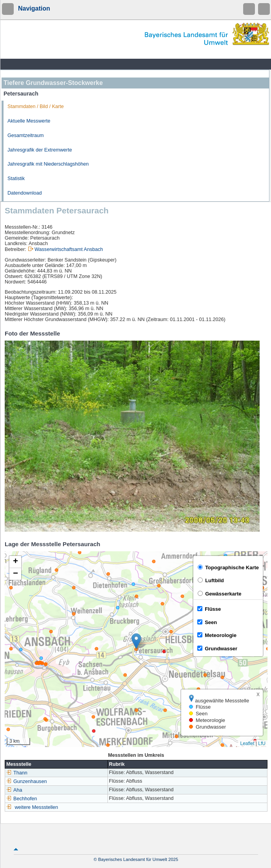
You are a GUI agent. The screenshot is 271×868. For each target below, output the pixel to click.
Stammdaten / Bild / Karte (36, 106)
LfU (262, 743)
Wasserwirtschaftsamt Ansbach (69, 249)
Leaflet (247, 743)
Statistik (16, 179)
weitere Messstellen (37, 807)
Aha (14, 790)
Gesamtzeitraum (25, 135)
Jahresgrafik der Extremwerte (40, 150)
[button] (136, 641)
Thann (17, 773)
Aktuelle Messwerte (29, 121)
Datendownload (25, 193)
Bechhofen (22, 799)
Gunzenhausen (26, 781)
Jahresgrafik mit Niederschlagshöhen (48, 164)
